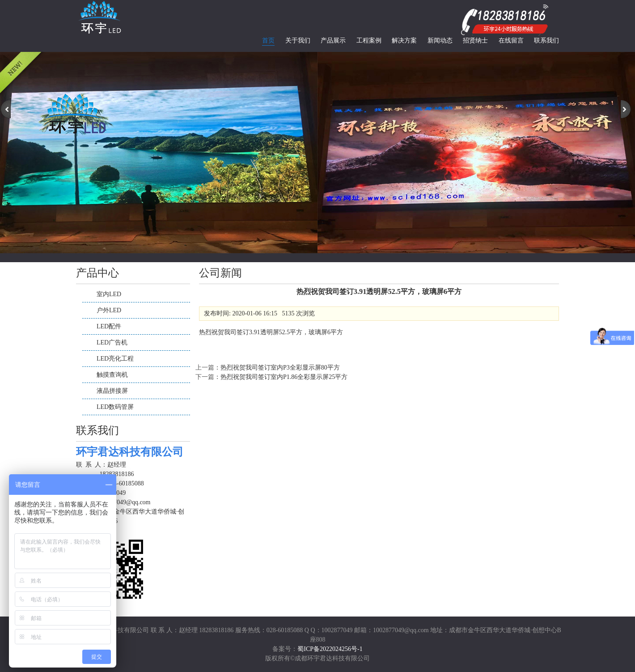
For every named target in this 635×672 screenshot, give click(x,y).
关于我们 (298, 40)
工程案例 (369, 40)
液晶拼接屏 (112, 391)
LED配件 (109, 326)
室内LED (109, 294)
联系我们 (546, 40)
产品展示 (333, 40)
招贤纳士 (475, 40)
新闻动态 (440, 40)
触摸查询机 (112, 375)
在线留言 (511, 40)
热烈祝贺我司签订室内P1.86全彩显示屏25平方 (284, 377)
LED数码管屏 (115, 407)
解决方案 (404, 40)
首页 (268, 40)
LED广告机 (112, 342)
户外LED (109, 310)
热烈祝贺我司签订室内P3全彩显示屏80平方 (280, 368)
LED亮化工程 (115, 359)
